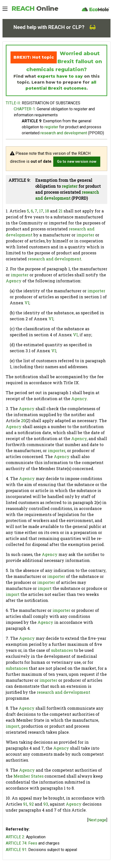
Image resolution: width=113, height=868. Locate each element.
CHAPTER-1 (24, 109)
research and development (64, 133)
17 (41, 211)
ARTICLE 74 (16, 843)
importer (85, 235)
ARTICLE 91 (16, 850)
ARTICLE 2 (15, 837)
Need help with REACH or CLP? (54, 27)
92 (31, 804)
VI (27, 303)
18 (47, 211)
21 (60, 211)
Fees (33, 843)
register (51, 127)
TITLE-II (13, 103)
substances (62, 650)
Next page (97, 820)
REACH (35, 8)
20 (23, 421)
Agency (14, 281)
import (45, 588)
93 (46, 804)
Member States (28, 776)
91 (25, 804)
